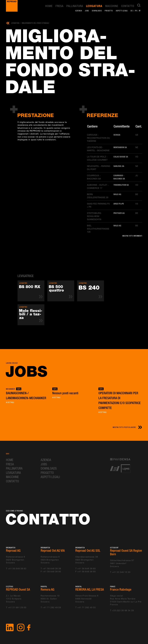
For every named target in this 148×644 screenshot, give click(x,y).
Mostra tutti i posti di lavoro (124, 427)
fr (136, 11)
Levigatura (94, 6)
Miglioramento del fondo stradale (35, 23)
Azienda (79, 11)
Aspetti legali (122, 11)
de (132, 11)
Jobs (87, 11)
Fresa (59, 6)
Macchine (112, 6)
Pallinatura (75, 6)
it (140, 11)
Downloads (97, 11)
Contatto (128, 6)
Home (49, 6)
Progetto (109, 11)
